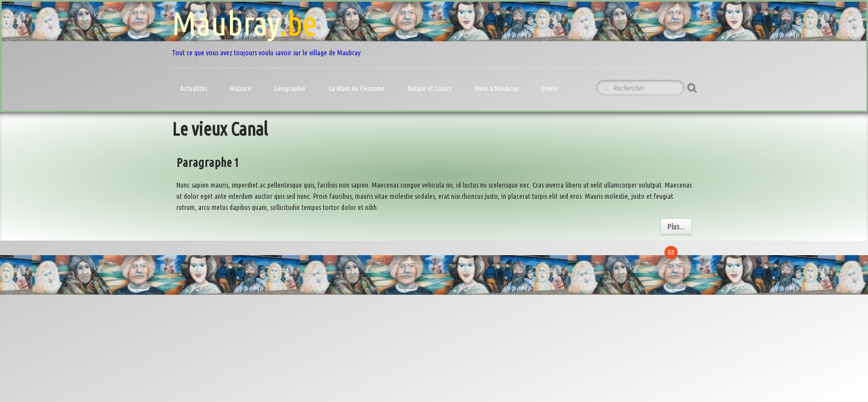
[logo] (266, 30)
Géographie (291, 88)
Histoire (241, 88)
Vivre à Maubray (497, 88)
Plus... (676, 227)
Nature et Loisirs (430, 88)
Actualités (195, 88)
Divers (550, 88)
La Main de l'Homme (358, 88)
